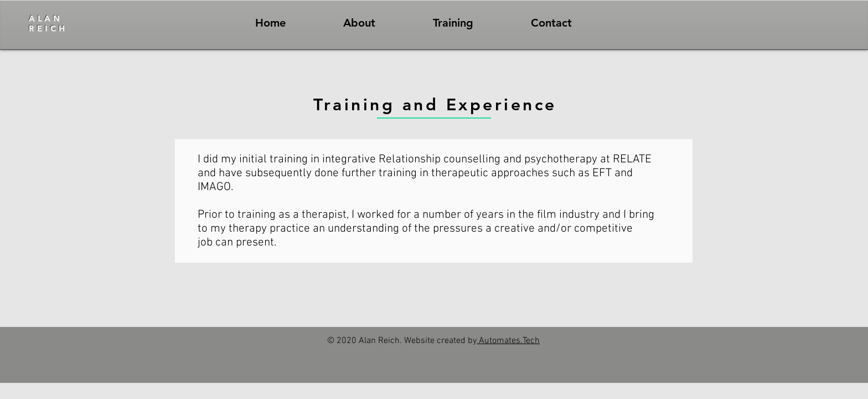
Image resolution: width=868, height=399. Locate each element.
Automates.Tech (508, 341)
